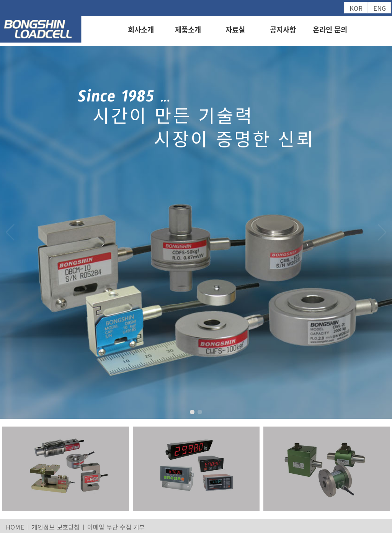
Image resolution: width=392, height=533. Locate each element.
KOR (356, 8)
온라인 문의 (330, 29)
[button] (382, 232)
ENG (380, 8)
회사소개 (141, 29)
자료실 (235, 29)
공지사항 (283, 29)
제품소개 (188, 29)
